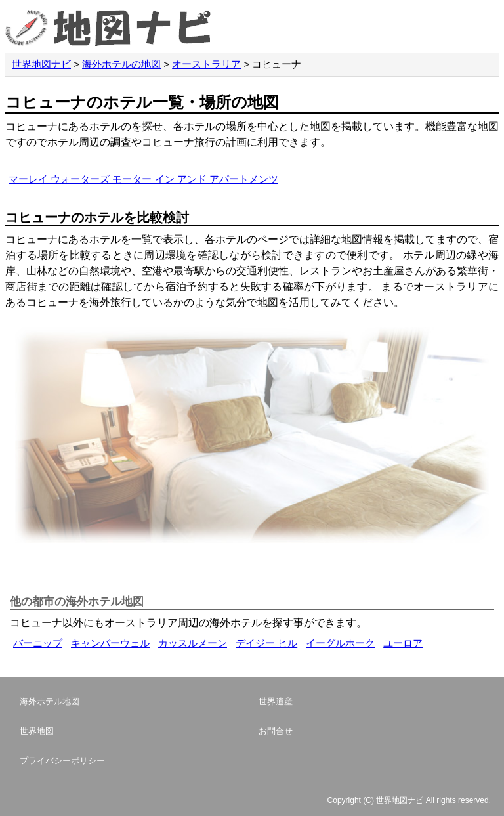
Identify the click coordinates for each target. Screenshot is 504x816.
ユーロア (403, 643)
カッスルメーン (193, 643)
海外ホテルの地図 (121, 64)
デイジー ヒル (266, 643)
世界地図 (37, 731)
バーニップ (38, 643)
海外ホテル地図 (50, 701)
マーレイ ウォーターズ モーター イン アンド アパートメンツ (143, 179)
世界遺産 (276, 701)
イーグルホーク (340, 643)
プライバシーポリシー (62, 761)
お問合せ (276, 731)
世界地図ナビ (41, 64)
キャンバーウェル (110, 643)
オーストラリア (206, 64)
